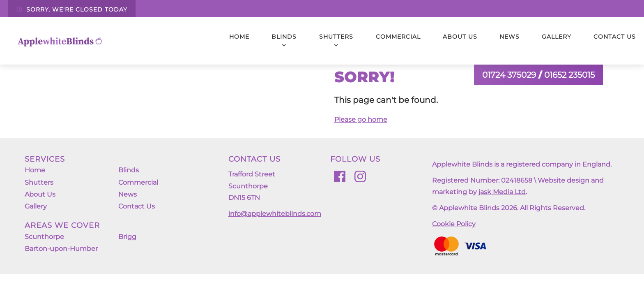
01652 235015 (569, 75)
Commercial (398, 37)
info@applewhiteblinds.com (275, 214)
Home (239, 37)
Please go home (361, 119)
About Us (460, 37)
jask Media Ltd (502, 192)
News (509, 37)
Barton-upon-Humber (61, 259)
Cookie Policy (454, 224)
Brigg (127, 245)
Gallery (557, 37)
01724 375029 (509, 75)
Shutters (336, 41)
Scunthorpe (44, 245)
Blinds (284, 41)
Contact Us (615, 37)
